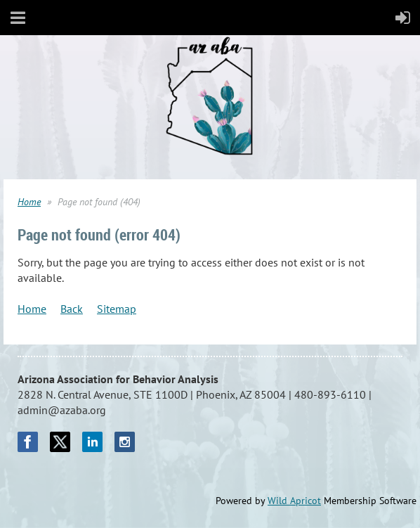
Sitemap (117, 309)
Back (72, 309)
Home (29, 202)
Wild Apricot (294, 501)
